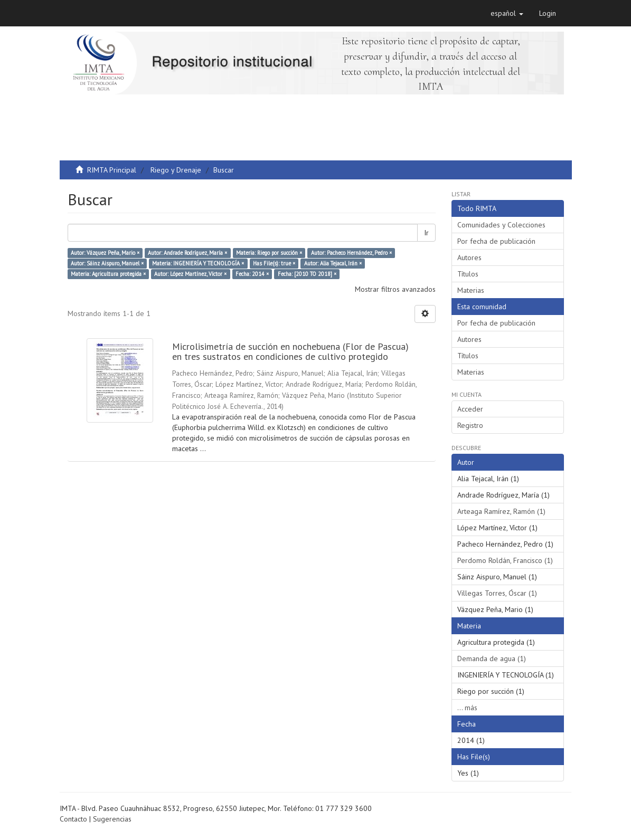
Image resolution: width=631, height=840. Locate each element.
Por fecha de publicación (496, 241)
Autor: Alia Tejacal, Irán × (333, 263)
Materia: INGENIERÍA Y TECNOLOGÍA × (198, 263)
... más (467, 708)
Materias (471, 290)
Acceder (470, 409)
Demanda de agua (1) (492, 658)
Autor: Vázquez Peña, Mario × (105, 253)
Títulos (468, 274)
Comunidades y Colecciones (501, 225)
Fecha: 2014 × (252, 274)
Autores (469, 257)
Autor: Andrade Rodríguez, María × (187, 253)
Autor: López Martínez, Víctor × (190, 274)
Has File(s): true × (274, 263)
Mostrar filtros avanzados (395, 289)
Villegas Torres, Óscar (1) (497, 593)
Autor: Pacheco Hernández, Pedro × (351, 253)
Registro (470, 425)
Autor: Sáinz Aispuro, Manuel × (107, 263)
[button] (507, 13)
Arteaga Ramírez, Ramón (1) (501, 511)
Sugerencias (112, 819)
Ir (426, 233)
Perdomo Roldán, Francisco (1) (505, 560)
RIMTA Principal (112, 170)
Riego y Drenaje (176, 170)
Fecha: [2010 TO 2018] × (307, 274)
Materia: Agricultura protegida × (108, 274)
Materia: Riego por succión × (269, 253)
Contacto (73, 819)
